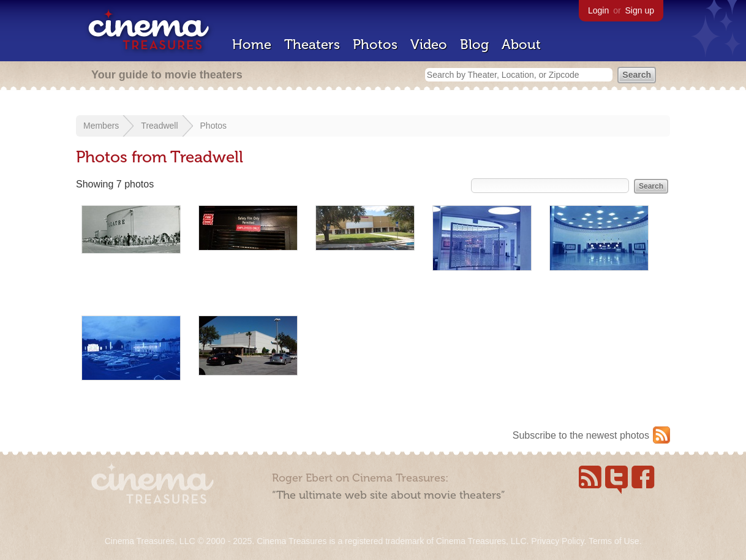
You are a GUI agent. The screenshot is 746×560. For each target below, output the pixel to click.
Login (598, 10)
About (521, 44)
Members (101, 126)
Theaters (312, 44)
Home (252, 44)
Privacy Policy (557, 541)
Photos (375, 44)
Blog (474, 44)
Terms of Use (614, 541)
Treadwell (159, 126)
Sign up (640, 10)
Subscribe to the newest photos (581, 435)
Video (429, 44)
